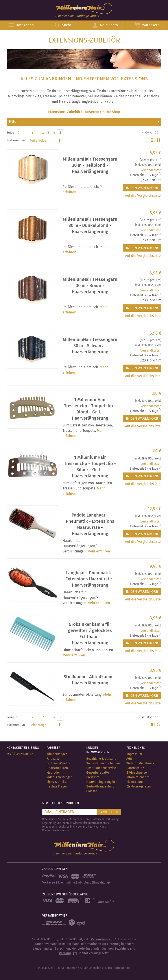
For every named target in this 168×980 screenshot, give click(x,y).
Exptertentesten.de (118, 968)
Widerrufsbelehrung (140, 763)
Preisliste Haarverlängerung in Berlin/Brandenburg (101, 782)
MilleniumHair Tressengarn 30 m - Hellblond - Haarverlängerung (90, 165)
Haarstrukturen (57, 768)
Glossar (92, 791)
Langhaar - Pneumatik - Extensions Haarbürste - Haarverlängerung (90, 579)
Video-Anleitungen (59, 777)
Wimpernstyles (57, 754)
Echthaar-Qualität (59, 763)
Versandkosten (151, 170)
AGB (129, 759)
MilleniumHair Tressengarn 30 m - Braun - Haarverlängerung (90, 285)
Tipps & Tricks (56, 782)
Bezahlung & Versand (101, 759)
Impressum (134, 754)
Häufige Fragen (57, 786)
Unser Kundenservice (101, 768)
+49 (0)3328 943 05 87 (20, 754)
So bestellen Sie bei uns (103, 763)
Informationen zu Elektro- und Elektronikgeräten (139, 782)
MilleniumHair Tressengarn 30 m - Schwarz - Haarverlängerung (90, 346)
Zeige (10, 133)
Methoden (54, 773)
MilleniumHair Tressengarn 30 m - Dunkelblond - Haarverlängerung (90, 225)
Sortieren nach (17, 140)
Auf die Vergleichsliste (143, 195)
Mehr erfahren (99, 551)
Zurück (32, 133)
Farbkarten (54, 759)
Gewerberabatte (98, 773)
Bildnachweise (137, 773)
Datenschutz (135, 768)
